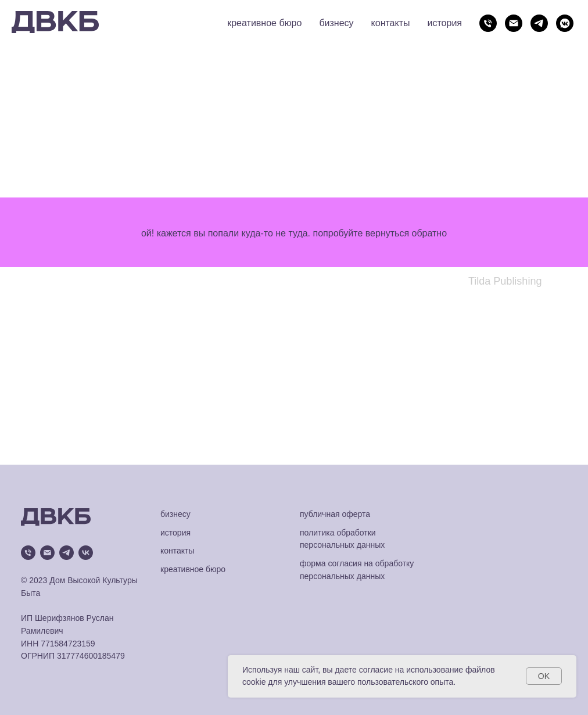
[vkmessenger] (565, 23)
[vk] (86, 553)
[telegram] (539, 23)
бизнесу (336, 23)
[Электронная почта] (514, 23)
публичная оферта (335, 514)
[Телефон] (488, 23)
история (445, 23)
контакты (391, 23)
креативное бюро (264, 23)
